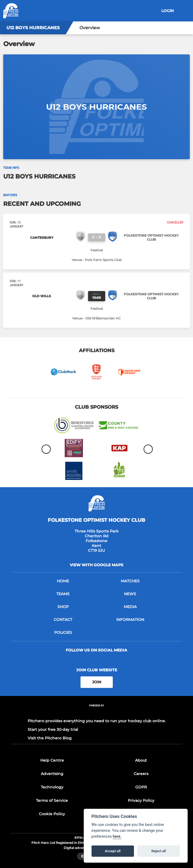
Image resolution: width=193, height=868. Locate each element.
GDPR (141, 787)
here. (117, 837)
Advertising (52, 774)
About (141, 760)
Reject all (159, 851)
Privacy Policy (141, 800)
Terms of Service (52, 800)
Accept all (113, 851)
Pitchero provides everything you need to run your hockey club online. (97, 721)
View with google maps (96, 565)
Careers (141, 774)
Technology (52, 787)
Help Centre (52, 760)
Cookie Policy (52, 814)
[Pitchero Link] (97, 712)
